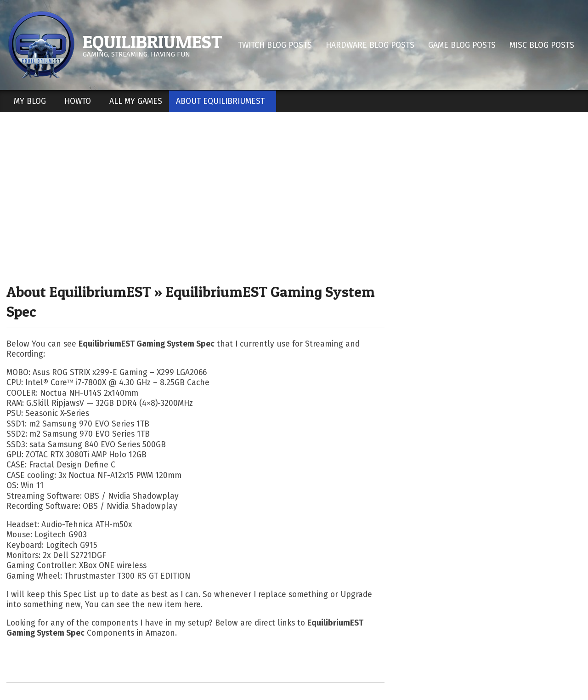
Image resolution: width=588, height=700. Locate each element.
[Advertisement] (294, 197)
